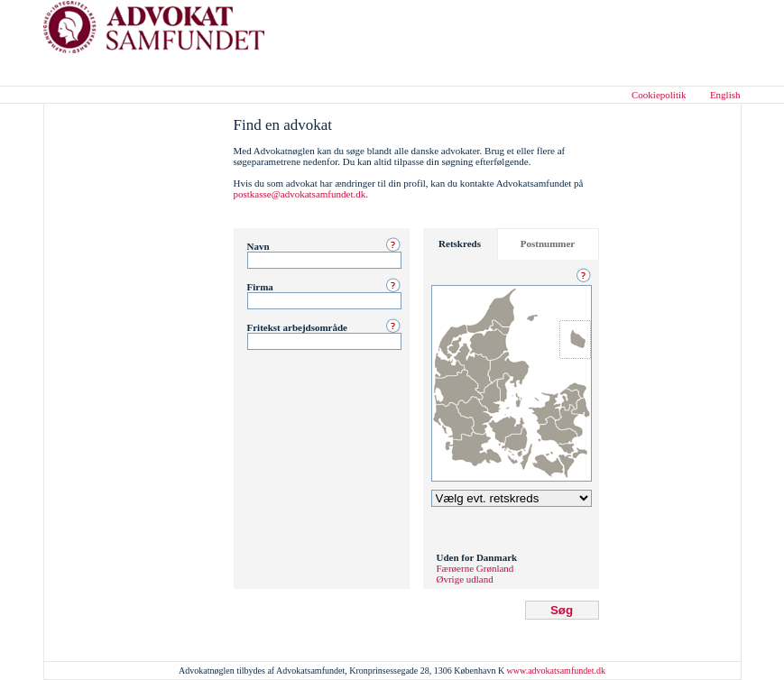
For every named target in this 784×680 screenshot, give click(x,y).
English (725, 95)
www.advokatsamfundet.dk (556, 671)
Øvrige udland (465, 579)
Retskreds (460, 244)
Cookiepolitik (659, 95)
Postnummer (548, 244)
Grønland (495, 568)
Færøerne (456, 568)
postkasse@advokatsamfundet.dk (300, 194)
